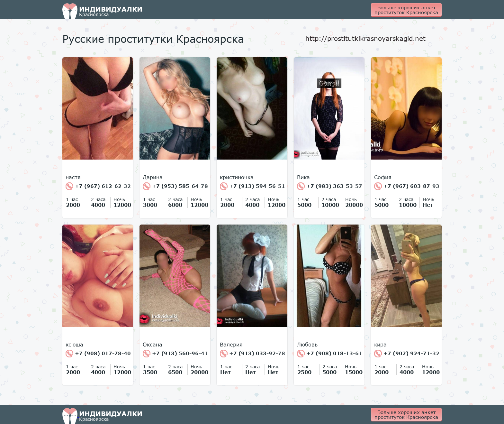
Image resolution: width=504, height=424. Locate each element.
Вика (303, 177)
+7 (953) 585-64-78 (175, 186)
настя (73, 177)
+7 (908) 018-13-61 (330, 354)
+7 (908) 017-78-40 (98, 354)
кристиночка (237, 177)
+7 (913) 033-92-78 (252, 354)
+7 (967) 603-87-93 (407, 186)
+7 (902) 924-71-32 (407, 354)
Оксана (153, 345)
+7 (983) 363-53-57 (330, 186)
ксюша (74, 345)
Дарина (153, 177)
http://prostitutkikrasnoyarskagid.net (365, 38)
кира (380, 345)
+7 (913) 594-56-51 (252, 186)
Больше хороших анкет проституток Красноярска (406, 10)
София (383, 177)
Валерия (231, 345)
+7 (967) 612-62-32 (98, 186)
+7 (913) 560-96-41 (175, 354)
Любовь (307, 345)
